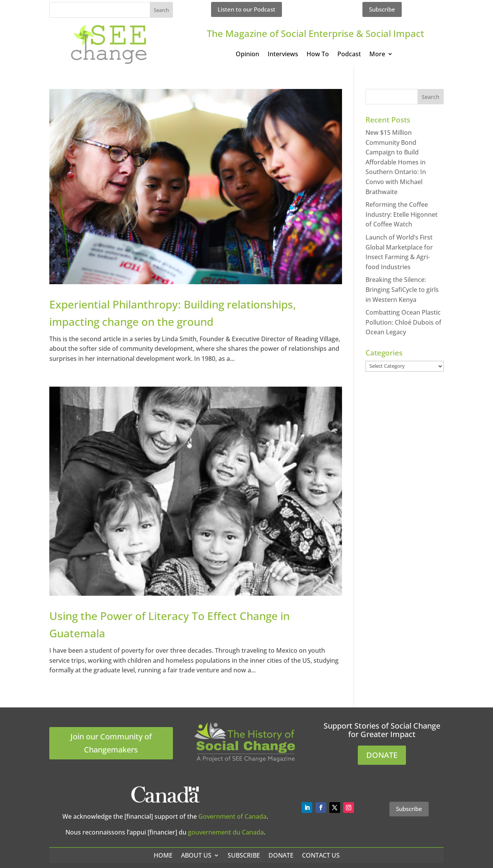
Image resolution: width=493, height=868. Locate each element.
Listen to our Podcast (246, 9)
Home (163, 855)
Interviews (283, 55)
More (377, 55)
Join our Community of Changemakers (111, 743)
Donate (281, 855)
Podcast (349, 55)
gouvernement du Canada (226, 832)
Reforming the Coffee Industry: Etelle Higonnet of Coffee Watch (402, 214)
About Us (196, 855)
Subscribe (382, 9)
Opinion (247, 55)
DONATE (382, 755)
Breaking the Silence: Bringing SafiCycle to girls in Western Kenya (402, 289)
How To (318, 55)
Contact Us (321, 855)
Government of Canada (232, 816)
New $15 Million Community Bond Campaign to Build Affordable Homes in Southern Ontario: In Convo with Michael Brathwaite (396, 162)
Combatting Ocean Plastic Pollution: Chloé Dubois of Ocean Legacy (403, 322)
